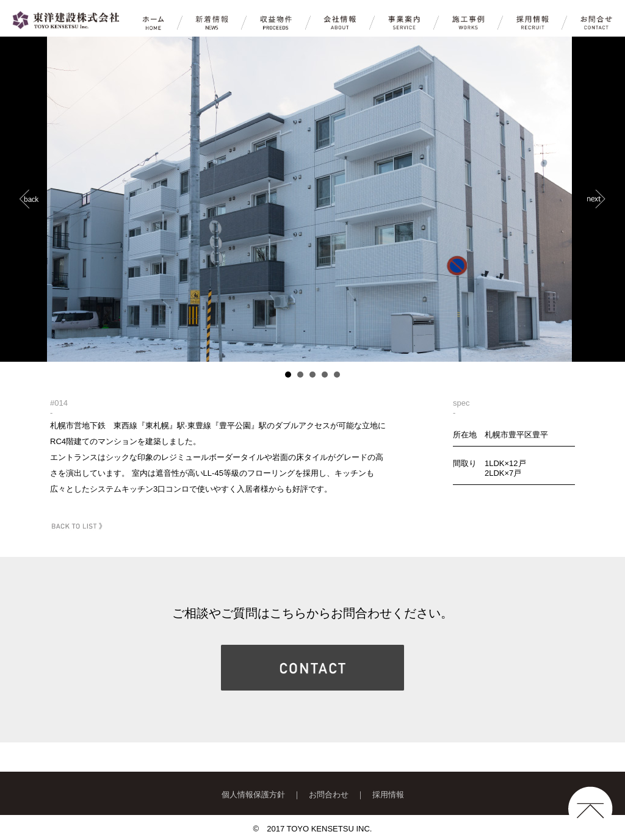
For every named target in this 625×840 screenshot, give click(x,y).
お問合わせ (329, 795)
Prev (29, 199)
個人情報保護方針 (253, 795)
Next (596, 199)
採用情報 (388, 795)
